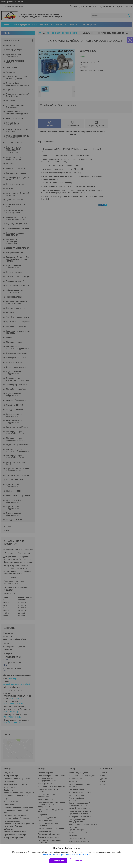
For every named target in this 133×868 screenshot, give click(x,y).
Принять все (58, 861)
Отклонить (78, 861)
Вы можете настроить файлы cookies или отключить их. (66, 855)
